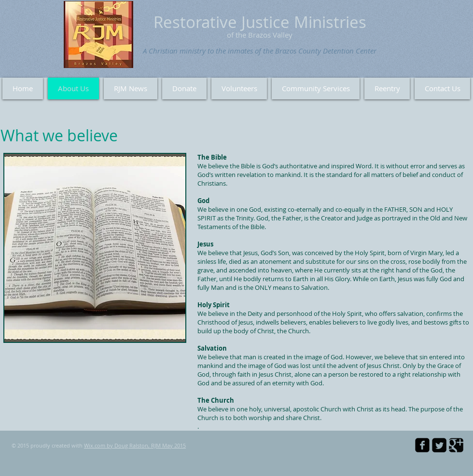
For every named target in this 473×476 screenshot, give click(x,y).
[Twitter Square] (439, 445)
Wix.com (95, 445)
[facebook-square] (422, 445)
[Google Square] (456, 445)
